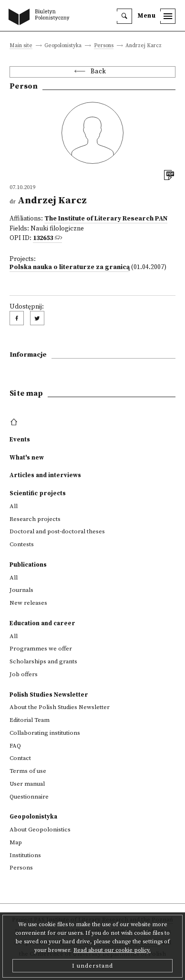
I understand (92, 966)
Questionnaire (29, 797)
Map (16, 842)
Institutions (25, 855)
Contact (20, 758)
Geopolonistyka (33, 817)
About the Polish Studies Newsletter (60, 707)
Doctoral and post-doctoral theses (57, 531)
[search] (124, 16)
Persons (104, 46)
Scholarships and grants (43, 661)
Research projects (35, 519)
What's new (27, 458)
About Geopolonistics (40, 830)
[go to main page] (41, 18)
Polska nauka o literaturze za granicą (70, 267)
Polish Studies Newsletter (49, 695)
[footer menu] (15, 422)
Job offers (24, 674)
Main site (21, 46)
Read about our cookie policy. (112, 950)
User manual (27, 784)
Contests (22, 544)
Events (20, 440)
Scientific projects (38, 493)
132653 (43, 238)
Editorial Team (30, 720)
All (14, 506)
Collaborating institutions (45, 733)
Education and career (42, 623)
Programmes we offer (41, 649)
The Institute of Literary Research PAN (106, 219)
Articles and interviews (45, 475)
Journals (21, 590)
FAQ (15, 746)
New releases (28, 603)
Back (98, 72)
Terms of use (28, 771)
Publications (28, 565)
